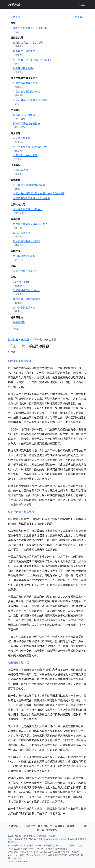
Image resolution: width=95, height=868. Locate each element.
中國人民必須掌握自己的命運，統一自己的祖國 (39, 193)
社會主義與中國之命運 (25, 83)
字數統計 (16, 329)
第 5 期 (25, 339)
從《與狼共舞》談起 (24, 256)
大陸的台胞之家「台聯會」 (28, 209)
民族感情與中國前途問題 (27, 241)
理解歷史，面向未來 (24, 51)
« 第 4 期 (15, 17)
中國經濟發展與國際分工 (27, 92)
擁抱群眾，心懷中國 (24, 115)
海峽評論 (14, 4)
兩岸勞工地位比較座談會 (27, 123)
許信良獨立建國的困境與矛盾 (29, 185)
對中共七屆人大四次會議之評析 (30, 147)
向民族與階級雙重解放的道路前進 (32, 198)
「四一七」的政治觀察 (25, 155)
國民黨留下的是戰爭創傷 (27, 299)
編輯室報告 (19, 322)
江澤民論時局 (20, 170)
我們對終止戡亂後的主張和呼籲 (30, 28)
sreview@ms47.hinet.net (55, 839)
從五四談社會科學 (23, 68)
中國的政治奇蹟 (22, 138)
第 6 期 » (80, 17)
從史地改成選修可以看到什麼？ (30, 224)
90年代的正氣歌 (22, 282)
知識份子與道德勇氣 (24, 308)
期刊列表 (13, 339)
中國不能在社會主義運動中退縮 (30, 100)
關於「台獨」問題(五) (25, 271)
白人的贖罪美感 (22, 233)
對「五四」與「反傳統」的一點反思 (33, 60)
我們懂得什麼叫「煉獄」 (27, 290)
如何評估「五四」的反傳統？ (29, 42)
